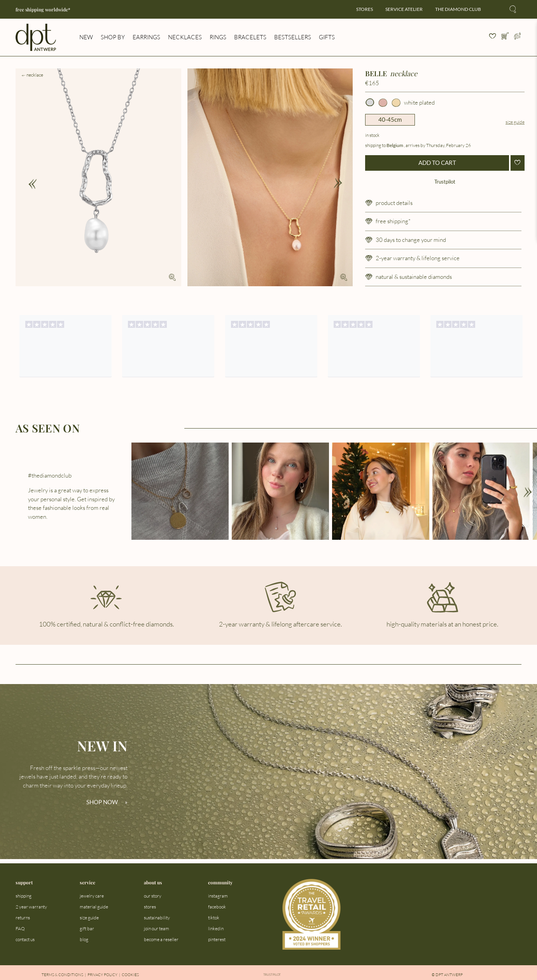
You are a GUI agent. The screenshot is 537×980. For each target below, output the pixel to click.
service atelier (404, 9)
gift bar (87, 928)
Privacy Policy (102, 975)
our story (153, 896)
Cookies (130, 975)
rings (218, 37)
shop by (113, 37)
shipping (24, 896)
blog (84, 939)
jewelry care (92, 896)
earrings (146, 37)
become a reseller (161, 939)
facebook (217, 907)
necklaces (185, 37)
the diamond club (458, 9)
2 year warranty (31, 907)
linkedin (216, 928)
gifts (327, 37)
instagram (218, 896)
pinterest (217, 939)
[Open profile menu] (518, 37)
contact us (25, 939)
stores (365, 9)
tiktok (214, 918)
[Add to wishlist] (518, 163)
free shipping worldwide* (43, 10)
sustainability (157, 918)
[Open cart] (505, 37)
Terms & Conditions (62, 975)
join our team (157, 928)
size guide (89, 918)
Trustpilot (445, 181)
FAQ (20, 928)
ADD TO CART (437, 163)
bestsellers (293, 37)
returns (23, 918)
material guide (94, 907)
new (86, 37)
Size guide (515, 122)
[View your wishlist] (493, 37)
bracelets (250, 37)
